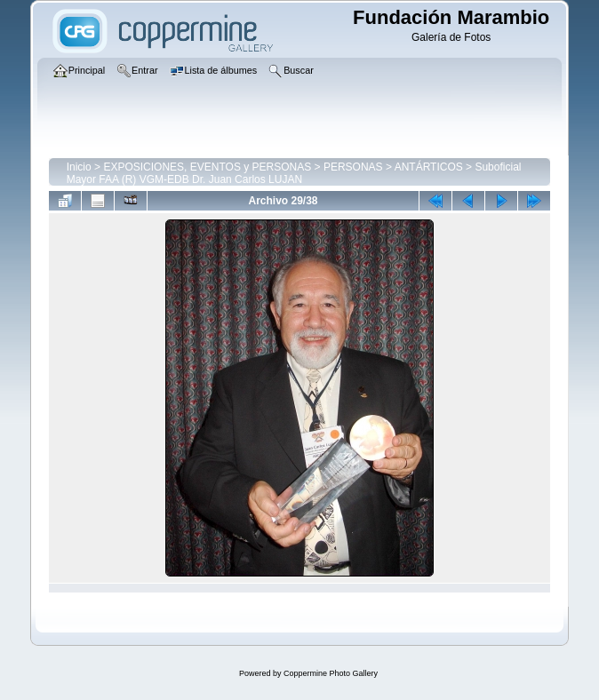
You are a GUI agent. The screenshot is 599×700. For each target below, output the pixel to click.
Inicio (79, 167)
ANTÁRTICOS (429, 167)
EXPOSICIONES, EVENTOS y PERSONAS (207, 167)
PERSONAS (353, 167)
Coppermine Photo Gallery (331, 673)
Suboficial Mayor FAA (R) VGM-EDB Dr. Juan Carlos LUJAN (294, 173)
